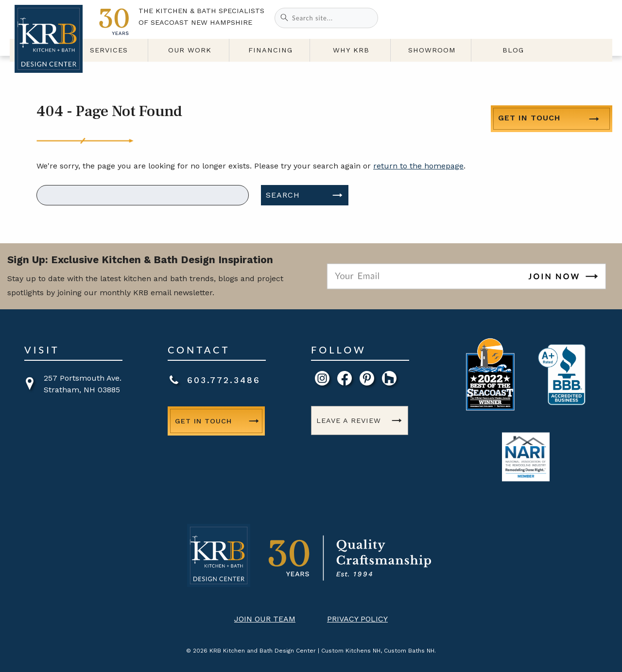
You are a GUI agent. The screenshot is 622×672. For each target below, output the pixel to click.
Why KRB (387, 55)
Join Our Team (265, 619)
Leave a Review (349, 420)
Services (177, 55)
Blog (527, 55)
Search (283, 195)
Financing (317, 55)
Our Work (247, 55)
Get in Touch (529, 17)
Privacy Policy (357, 619)
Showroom (457, 55)
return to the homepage (418, 166)
